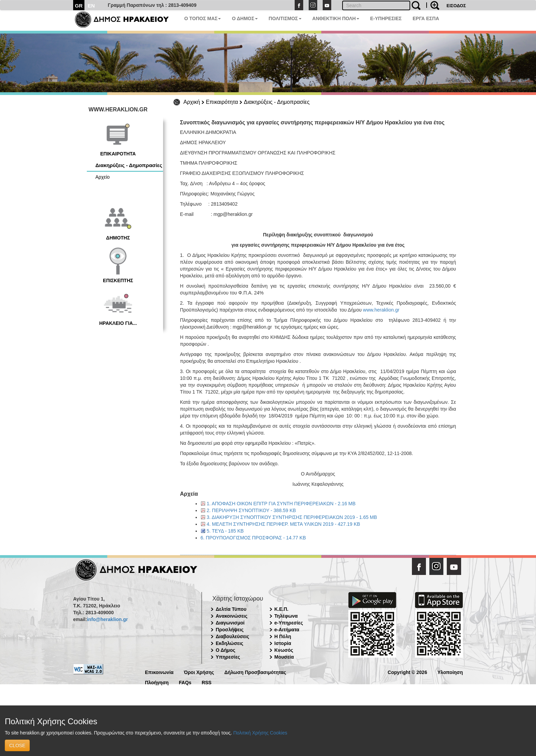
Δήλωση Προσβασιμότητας (255, 672)
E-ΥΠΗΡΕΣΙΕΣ (386, 18)
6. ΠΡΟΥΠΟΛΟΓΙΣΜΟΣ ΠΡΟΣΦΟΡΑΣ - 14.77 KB (253, 538)
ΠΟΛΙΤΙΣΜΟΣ (285, 18)
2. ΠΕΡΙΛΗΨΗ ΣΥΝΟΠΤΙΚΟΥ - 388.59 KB (251, 510)
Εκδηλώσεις (230, 643)
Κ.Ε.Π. (282, 609)
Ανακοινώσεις (232, 616)
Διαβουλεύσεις (232, 636)
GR (79, 6)
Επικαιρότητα (222, 102)
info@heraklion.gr (107, 619)
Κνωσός (284, 650)
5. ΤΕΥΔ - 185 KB (225, 531)
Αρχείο (103, 177)
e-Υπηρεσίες (289, 623)
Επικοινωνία (159, 672)
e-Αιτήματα (287, 630)
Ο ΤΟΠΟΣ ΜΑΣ (203, 18)
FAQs (185, 682)
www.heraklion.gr (381, 310)
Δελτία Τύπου (231, 609)
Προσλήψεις (230, 630)
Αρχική (192, 102)
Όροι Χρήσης (199, 672)
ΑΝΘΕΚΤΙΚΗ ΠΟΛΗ (336, 18)
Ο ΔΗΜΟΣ (245, 18)
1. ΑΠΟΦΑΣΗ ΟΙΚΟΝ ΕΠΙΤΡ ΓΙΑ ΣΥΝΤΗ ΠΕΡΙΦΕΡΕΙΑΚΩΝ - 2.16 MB (281, 504)
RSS (207, 682)
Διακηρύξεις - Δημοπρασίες (277, 102)
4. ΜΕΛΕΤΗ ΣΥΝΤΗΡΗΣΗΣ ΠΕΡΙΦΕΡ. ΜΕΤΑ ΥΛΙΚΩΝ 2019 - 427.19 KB (284, 524)
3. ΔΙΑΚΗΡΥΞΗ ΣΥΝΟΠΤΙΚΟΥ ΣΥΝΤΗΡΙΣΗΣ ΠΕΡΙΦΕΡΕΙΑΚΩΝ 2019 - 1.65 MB (292, 517)
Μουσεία (284, 657)
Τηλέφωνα (286, 616)
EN (91, 6)
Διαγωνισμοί (230, 623)
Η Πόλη (283, 636)
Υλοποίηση (450, 672)
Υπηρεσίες (228, 657)
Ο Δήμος (225, 650)
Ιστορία (283, 643)
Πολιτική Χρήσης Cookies (260, 733)
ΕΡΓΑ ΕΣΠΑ (426, 18)
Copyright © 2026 (407, 672)
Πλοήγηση (157, 682)
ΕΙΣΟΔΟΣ (456, 6)
